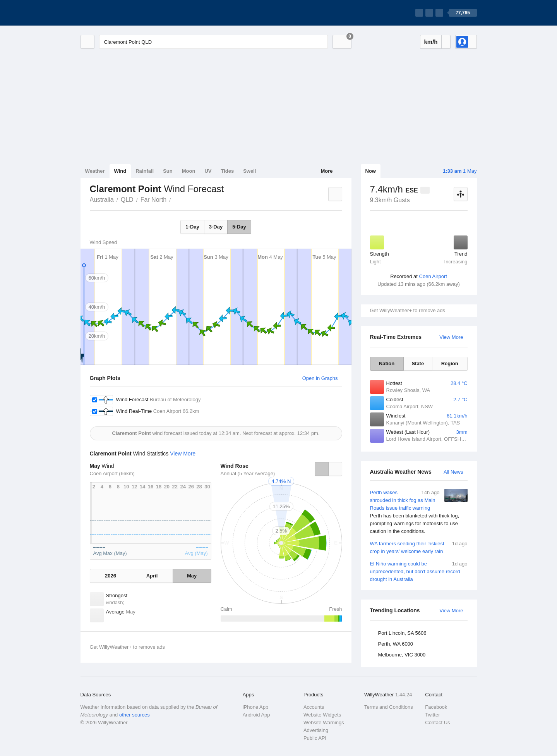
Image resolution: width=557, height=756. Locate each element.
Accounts (314, 707)
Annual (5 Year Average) (248, 473)
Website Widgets (322, 715)
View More (451, 337)
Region (450, 363)
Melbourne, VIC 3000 (402, 655)
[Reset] (307, 42)
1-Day (192, 227)
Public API (315, 738)
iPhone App (256, 707)
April (152, 576)
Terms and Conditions (389, 707)
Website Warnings (324, 722)
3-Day (216, 227)
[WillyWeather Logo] (117, 13)
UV (208, 171)
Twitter (432, 715)
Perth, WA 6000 (396, 644)
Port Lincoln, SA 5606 (402, 633)
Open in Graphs (320, 378)
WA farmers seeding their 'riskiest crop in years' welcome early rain (419, 547)
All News (453, 472)
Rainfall (145, 171)
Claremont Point (175, 199)
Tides (227, 171)
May (192, 576)
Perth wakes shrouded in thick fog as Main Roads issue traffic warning (419, 512)
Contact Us (437, 722)
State (418, 363)
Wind (120, 171)
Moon (189, 171)
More (326, 171)
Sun (168, 171)
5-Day (239, 227)
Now (371, 171)
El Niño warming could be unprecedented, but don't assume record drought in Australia (419, 571)
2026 (111, 576)
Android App (256, 715)
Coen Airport (433, 276)
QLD (127, 200)
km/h (431, 42)
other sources (135, 715)
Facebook (436, 707)
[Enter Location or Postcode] (213, 42)
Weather (95, 171)
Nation (387, 363)
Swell (249, 171)
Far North (154, 200)
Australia (102, 200)
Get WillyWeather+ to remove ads (408, 310)
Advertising (316, 730)
